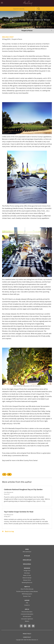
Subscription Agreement (27, 619)
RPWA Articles (27, 560)
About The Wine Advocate (27, 589)
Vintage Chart (27, 571)
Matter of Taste (27, 575)
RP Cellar (27, 556)
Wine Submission (27, 552)
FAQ (27, 603)
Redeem (27, 621)
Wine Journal (27, 564)
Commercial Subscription (27, 614)
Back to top (8, 531)
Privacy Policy (27, 634)
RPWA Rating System (27, 594)
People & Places (17, 39)
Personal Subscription (27, 612)
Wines (27, 549)
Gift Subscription (27, 616)
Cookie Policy (27, 637)
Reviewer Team (27, 596)
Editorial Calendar (27, 578)
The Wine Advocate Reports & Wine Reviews (27, 591)
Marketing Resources (27, 583)
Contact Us (27, 605)
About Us (27, 587)
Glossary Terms (27, 580)
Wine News (27, 573)
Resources (27, 568)
